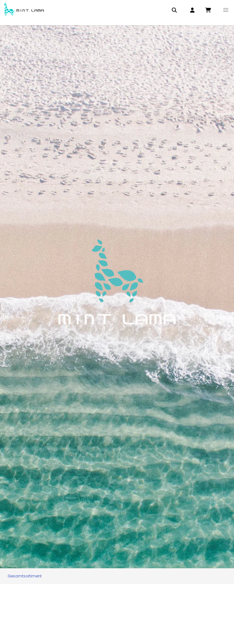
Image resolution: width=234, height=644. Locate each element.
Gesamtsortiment (25, 576)
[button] (226, 10)
